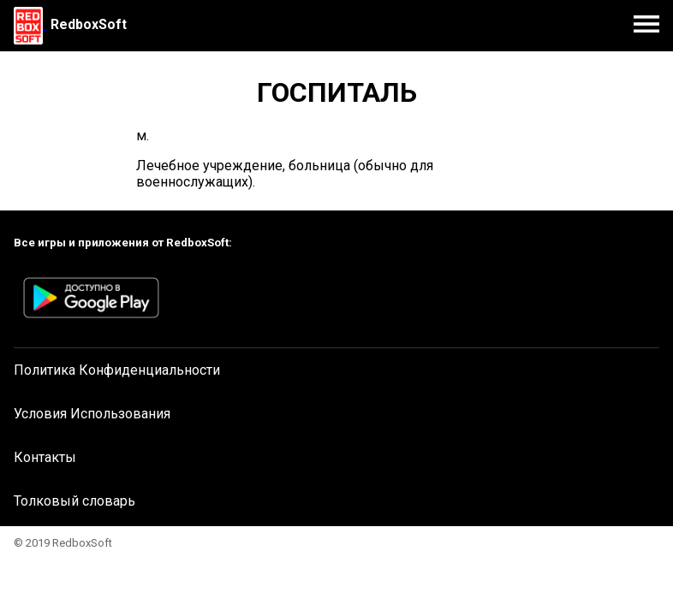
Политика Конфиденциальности (117, 370)
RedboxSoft (89, 24)
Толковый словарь (74, 501)
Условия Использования (92, 414)
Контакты (45, 457)
